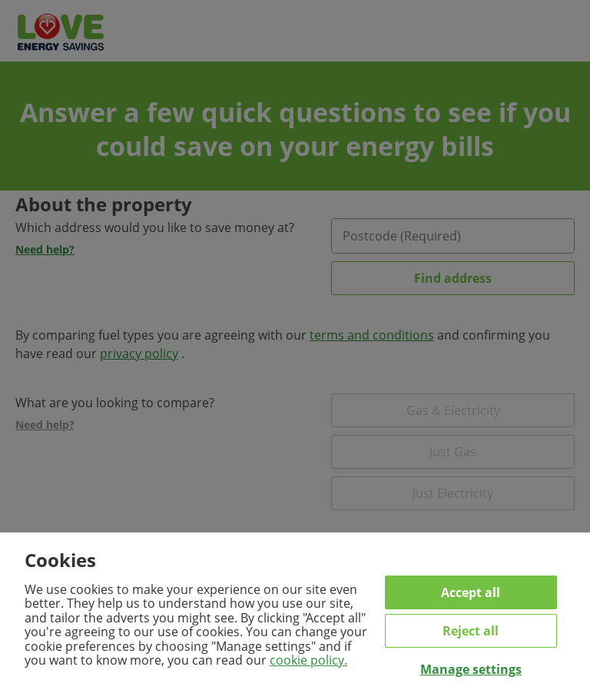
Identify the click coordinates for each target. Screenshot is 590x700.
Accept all (471, 592)
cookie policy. (308, 660)
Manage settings (471, 669)
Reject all (471, 631)
